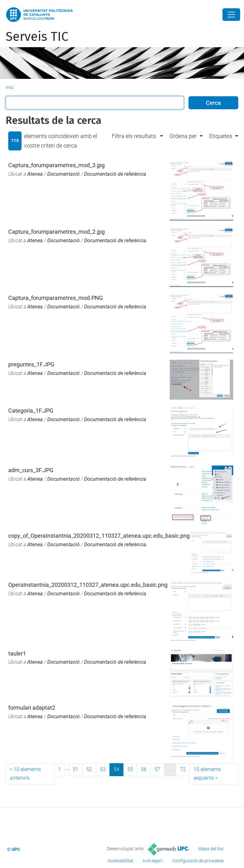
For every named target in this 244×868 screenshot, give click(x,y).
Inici (10, 87)
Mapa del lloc (211, 849)
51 (76, 769)
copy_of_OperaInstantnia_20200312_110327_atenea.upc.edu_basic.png (99, 536)
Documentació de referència (115, 174)
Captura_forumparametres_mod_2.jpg (56, 232)
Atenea (35, 174)
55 (130, 769)
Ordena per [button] (183, 136)
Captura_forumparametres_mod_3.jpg (56, 165)
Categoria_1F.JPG (31, 411)
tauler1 (17, 653)
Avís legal (152, 861)
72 (183, 769)
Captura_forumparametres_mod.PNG (56, 298)
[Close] (231, 15)
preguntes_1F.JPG (31, 364)
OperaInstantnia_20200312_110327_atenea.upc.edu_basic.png (88, 585)
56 (144, 769)
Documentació (63, 174)
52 (89, 769)
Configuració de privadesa (198, 861)
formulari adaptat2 (32, 708)
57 (157, 769)
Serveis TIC (37, 37)
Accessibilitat (121, 861)
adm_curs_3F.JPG (31, 470)
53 (103, 769)
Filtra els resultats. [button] (134, 136)
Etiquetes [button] (221, 136)
